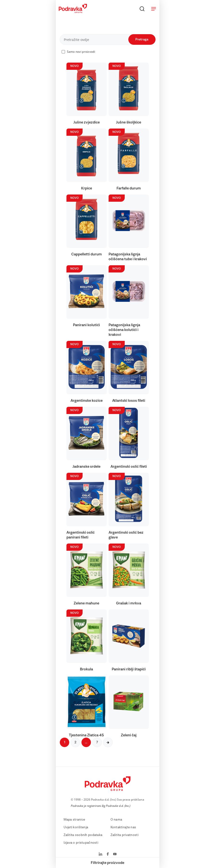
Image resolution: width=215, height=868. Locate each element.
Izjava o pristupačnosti (81, 843)
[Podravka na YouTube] (115, 855)
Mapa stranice (74, 820)
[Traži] (142, 9)
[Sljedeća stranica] (108, 742)
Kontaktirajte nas (123, 827)
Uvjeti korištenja (76, 827)
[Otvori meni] (154, 9)
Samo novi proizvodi (81, 52)
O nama (116, 820)
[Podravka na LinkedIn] (101, 855)
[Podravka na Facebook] (108, 855)
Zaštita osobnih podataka (83, 835)
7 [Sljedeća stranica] (97, 742)
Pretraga (142, 39)
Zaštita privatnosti (124, 835)
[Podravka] (73, 12)
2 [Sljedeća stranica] (75, 742)
